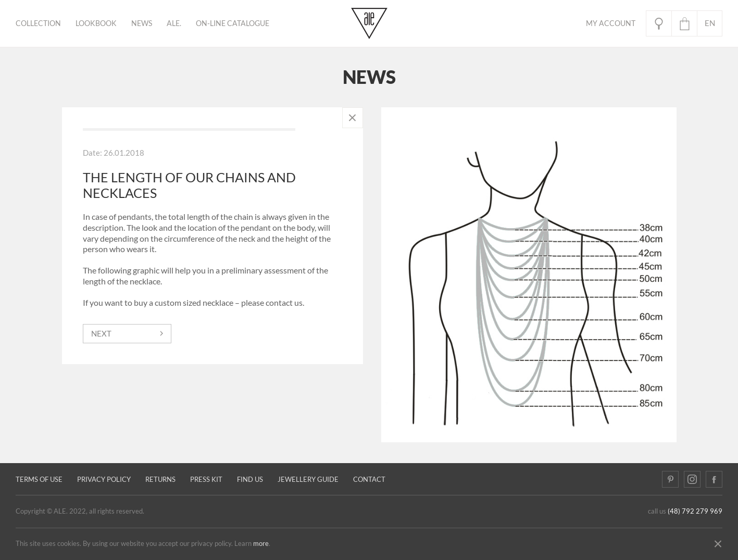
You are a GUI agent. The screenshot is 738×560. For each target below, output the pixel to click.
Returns (160, 480)
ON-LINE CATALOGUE (233, 23)
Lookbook (96, 23)
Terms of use (39, 480)
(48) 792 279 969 (695, 511)
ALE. (174, 23)
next (101, 334)
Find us (250, 480)
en (710, 23)
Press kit (206, 480)
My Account (611, 23)
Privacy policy (104, 480)
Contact (369, 480)
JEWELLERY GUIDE (308, 480)
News (142, 23)
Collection (38, 23)
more (261, 544)
